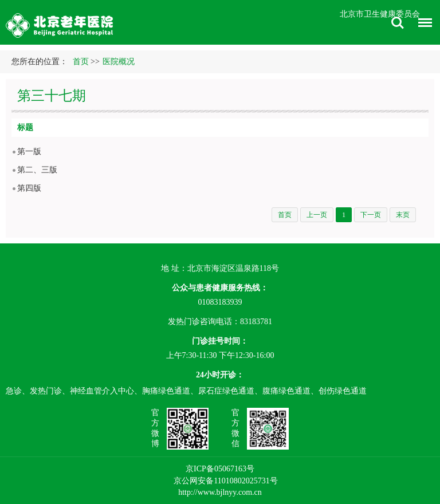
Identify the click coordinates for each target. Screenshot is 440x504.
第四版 (29, 188)
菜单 (422, 24)
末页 (403, 215)
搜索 (398, 23)
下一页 (371, 215)
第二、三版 (37, 170)
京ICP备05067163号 (220, 469)
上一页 (317, 215)
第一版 (29, 151)
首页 (81, 62)
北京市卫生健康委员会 (380, 14)
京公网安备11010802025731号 (225, 481)
